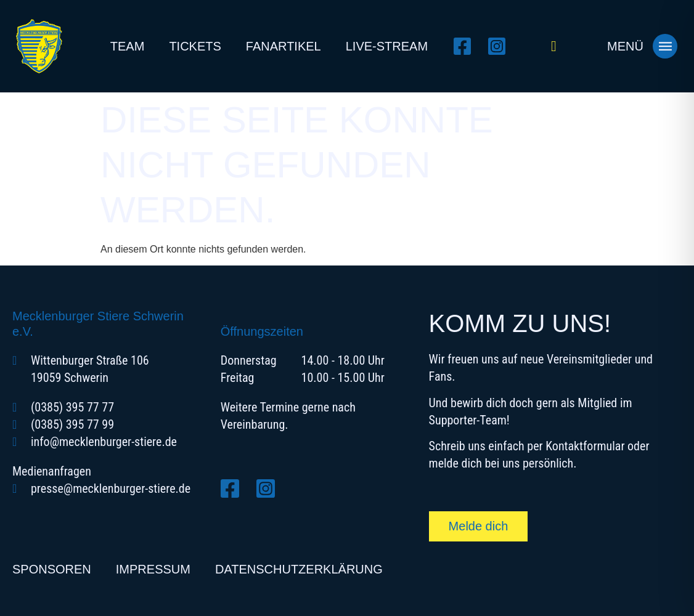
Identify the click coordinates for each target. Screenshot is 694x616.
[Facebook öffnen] (466, 46)
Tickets (195, 46)
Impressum (153, 569)
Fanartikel (284, 46)
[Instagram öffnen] (500, 46)
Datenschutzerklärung (299, 569)
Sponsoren (52, 569)
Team (128, 46)
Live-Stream (387, 46)
